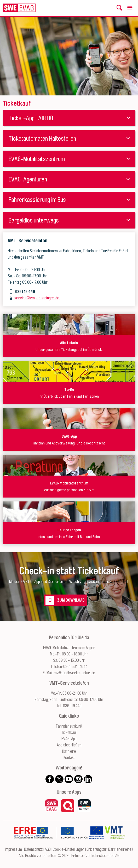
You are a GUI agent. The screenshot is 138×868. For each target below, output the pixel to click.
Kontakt (69, 758)
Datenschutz (33, 849)
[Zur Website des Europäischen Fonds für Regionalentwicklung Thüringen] (51, 843)
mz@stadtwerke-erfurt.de (74, 673)
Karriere (69, 751)
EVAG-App (69, 739)
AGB (48, 849)
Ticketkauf (69, 733)
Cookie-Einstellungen (69, 849)
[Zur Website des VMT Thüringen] (115, 843)
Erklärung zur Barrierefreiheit (110, 849)
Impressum (13, 849)
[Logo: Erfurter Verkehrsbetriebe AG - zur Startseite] (19, 8)
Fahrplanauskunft (69, 726)
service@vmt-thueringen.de (37, 298)
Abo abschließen (69, 745)
